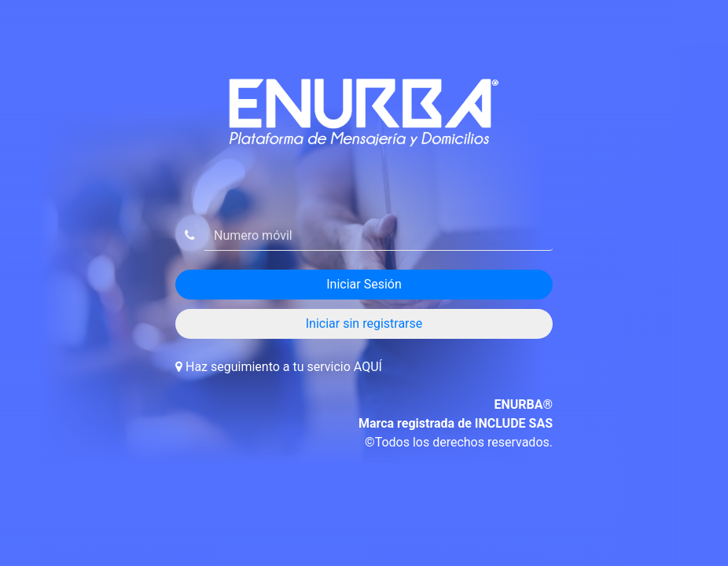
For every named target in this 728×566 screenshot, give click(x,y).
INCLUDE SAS (514, 423)
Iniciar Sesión (364, 284)
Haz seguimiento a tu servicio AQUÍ (284, 367)
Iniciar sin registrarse (364, 323)
